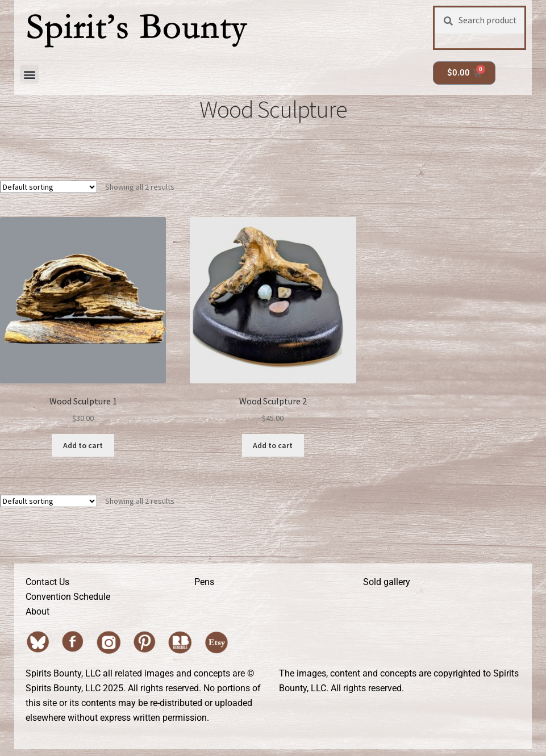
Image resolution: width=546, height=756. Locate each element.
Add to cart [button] (83, 445)
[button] (29, 74)
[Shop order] (49, 187)
